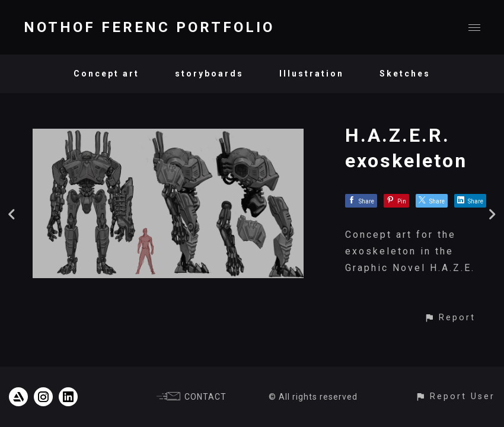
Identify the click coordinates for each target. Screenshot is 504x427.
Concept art (106, 74)
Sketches (405, 74)
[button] (450, 318)
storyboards (209, 74)
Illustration (312, 74)
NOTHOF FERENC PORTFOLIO (149, 27)
